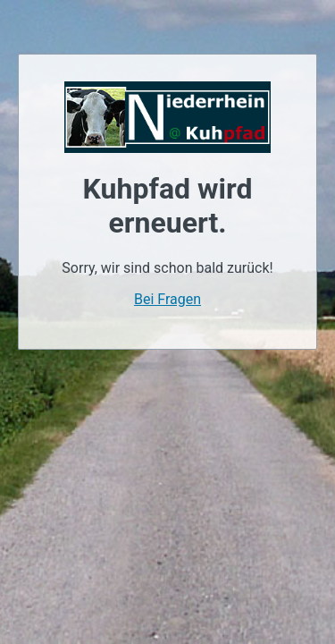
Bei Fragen (167, 299)
